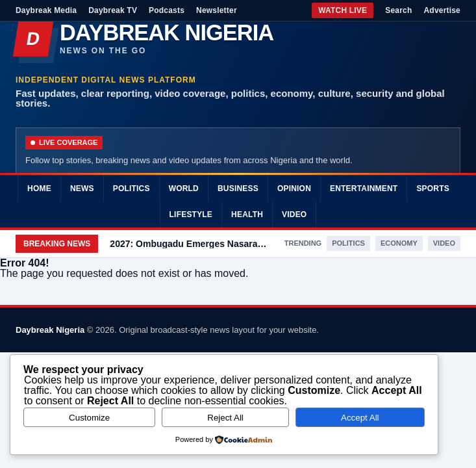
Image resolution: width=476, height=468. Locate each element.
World (184, 188)
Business (238, 188)
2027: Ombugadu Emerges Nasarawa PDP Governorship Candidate (191, 244)
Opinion (294, 188)
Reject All (225, 418)
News (82, 188)
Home (39, 188)
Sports (433, 188)
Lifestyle (191, 214)
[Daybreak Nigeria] (238, 39)
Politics (132, 188)
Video (294, 214)
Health (247, 214)
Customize (89, 418)
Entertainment (364, 188)
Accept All (360, 418)
